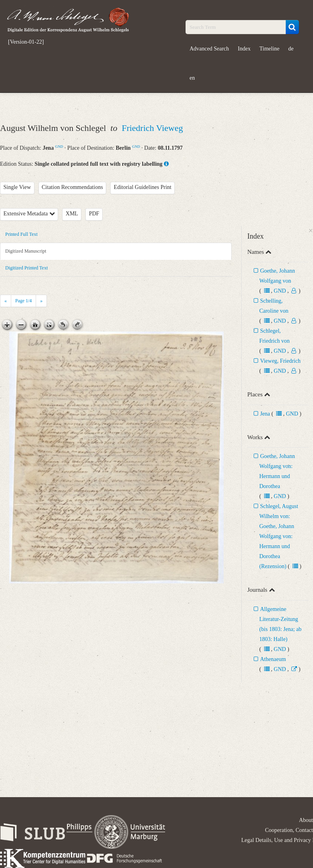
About (306, 820)
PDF (94, 214)
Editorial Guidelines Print (143, 187)
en (192, 78)
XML (72, 214)
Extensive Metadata (29, 214)
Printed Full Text (21, 234)
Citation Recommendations (72, 187)
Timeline (269, 49)
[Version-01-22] (26, 42)
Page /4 (23, 301)
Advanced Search (209, 49)
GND (59, 147)
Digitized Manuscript (26, 251)
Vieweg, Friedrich (280, 361)
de (291, 49)
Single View (17, 187)
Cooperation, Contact (289, 830)
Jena (265, 414)
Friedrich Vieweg (152, 128)
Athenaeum (273, 659)
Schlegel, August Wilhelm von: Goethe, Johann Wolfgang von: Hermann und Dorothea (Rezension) (279, 536)
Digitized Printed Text (26, 268)
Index (244, 49)
